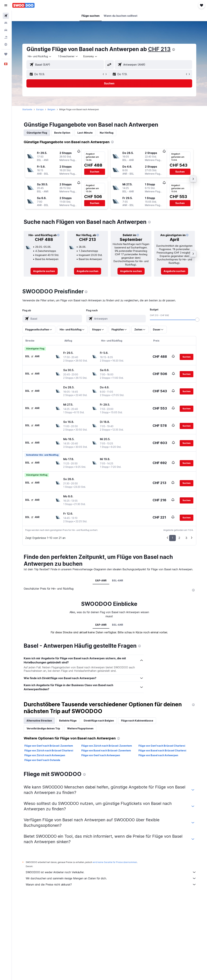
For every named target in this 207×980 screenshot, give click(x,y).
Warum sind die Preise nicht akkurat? (111, 884)
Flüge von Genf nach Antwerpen (101, 755)
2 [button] (179, 538)
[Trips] (6, 54)
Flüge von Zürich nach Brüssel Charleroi (49, 750)
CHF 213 (160, 49)
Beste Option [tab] (62, 133)
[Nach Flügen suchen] (6, 16)
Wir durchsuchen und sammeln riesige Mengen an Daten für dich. (111, 878)
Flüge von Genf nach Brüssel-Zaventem (49, 746)
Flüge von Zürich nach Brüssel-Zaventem (107, 746)
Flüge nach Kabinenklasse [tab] (137, 721)
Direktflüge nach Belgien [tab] (99, 721)
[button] (6, 5)
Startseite (27, 109)
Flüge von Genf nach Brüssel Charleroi (162, 746)
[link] (44, 271)
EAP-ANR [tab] (101, 580)
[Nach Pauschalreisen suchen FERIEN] (6, 37)
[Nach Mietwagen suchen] (6, 30)
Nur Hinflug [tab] (107, 133)
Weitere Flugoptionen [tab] (80, 728)
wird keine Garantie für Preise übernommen (115, 862)
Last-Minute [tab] (85, 133)
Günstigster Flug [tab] (37, 133)
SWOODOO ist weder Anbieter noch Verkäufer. (111, 872)
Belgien (52, 109)
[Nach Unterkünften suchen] (6, 23)
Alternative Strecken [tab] (39, 721)
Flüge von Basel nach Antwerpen (158, 755)
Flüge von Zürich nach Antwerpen (45, 755)
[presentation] (174, 50)
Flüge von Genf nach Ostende (42, 760)
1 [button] (173, 538)
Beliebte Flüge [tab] (68, 721)
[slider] (197, 320)
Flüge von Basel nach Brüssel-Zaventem (106, 750)
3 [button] (187, 538)
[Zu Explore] (6, 44)
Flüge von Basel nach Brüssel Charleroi (162, 750)
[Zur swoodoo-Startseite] (23, 5)
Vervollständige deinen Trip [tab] (43, 728)
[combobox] (91, 56)
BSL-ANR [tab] (118, 580)
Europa (40, 109)
